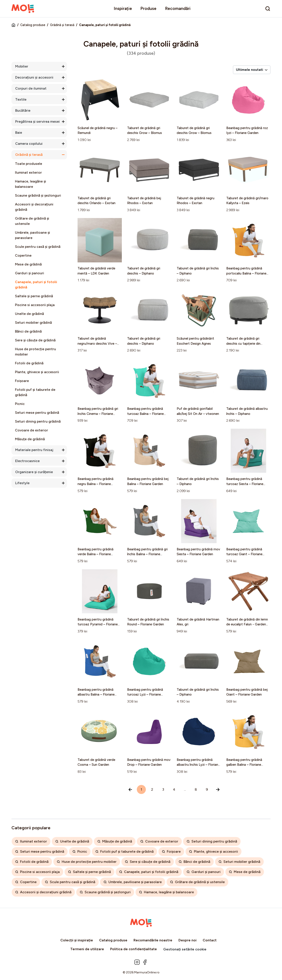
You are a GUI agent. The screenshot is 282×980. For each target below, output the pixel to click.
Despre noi (187, 940)
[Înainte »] (218, 789)
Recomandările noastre (153, 940)
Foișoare (22, 381)
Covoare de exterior (32, 430)
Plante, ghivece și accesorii (37, 372)
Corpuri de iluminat (31, 88)
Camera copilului (29, 144)
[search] (268, 9)
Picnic (20, 404)
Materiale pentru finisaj (34, 450)
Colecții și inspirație (77, 940)
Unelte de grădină (29, 314)
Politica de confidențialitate (134, 949)
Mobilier (22, 66)
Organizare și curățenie (34, 472)
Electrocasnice (27, 461)
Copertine (23, 255)
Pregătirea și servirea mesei (37, 121)
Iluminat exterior (28, 172)
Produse (148, 8)
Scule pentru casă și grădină (38, 247)
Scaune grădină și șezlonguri (38, 195)
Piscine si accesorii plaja (35, 305)
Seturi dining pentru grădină (38, 421)
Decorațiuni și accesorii (34, 77)
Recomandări (178, 8)
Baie (19, 133)
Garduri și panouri (30, 273)
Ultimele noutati (252, 70)
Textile (21, 99)
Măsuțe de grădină (30, 439)
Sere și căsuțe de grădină (35, 340)
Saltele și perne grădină (34, 296)
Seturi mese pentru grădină (37, 413)
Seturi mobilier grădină (33, 323)
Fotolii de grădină (29, 363)
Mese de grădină (28, 264)
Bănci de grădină (28, 331)
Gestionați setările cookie (185, 949)
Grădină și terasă (62, 25)
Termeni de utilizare (87, 949)
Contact (210, 940)
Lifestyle (22, 483)
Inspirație (123, 8)
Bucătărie (23, 110)
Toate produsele (29, 164)
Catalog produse (33, 25)
